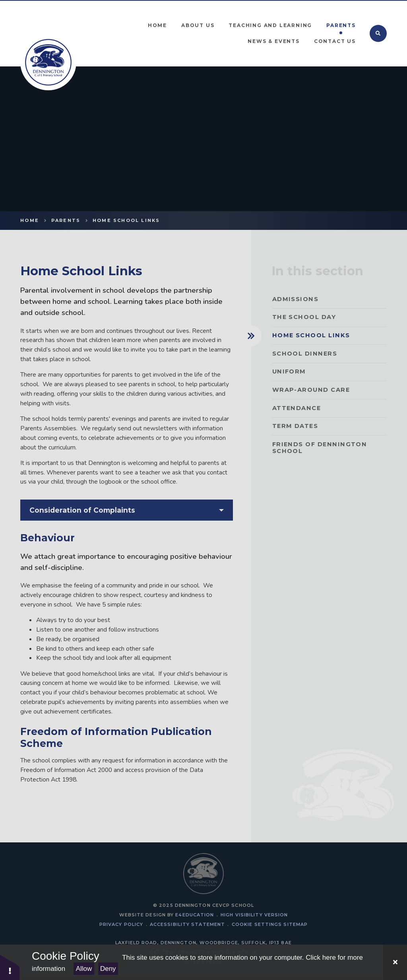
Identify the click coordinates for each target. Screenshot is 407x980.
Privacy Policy (121, 924)
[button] (10, 967)
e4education (195, 915)
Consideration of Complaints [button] (82, 510)
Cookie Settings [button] (257, 924)
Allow (84, 969)
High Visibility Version (254, 915)
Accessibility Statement (187, 924)
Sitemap (296, 924)
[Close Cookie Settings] (395, 962)
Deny (108, 969)
